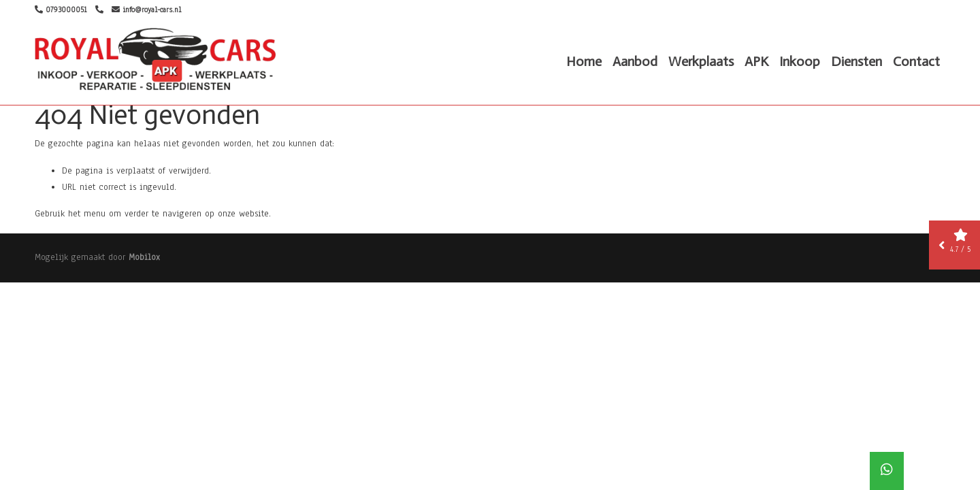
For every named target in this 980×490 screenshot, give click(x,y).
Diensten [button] (856, 61)
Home (584, 61)
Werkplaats (701, 61)
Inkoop (800, 61)
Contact (916, 61)
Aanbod (635, 61)
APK (756, 61)
